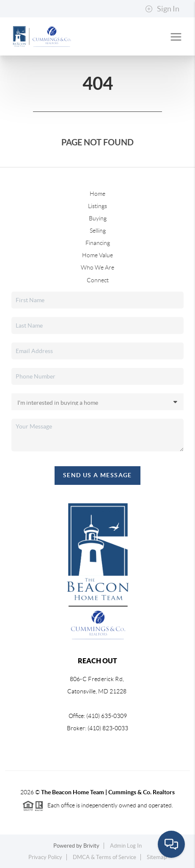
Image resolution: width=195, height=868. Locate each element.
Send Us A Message (97, 475)
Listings (97, 206)
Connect (98, 280)
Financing (98, 243)
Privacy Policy (45, 857)
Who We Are (97, 267)
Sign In (162, 9)
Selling (98, 231)
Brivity (91, 846)
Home (97, 194)
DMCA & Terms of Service (104, 857)
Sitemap (157, 857)
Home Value (97, 255)
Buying (98, 218)
